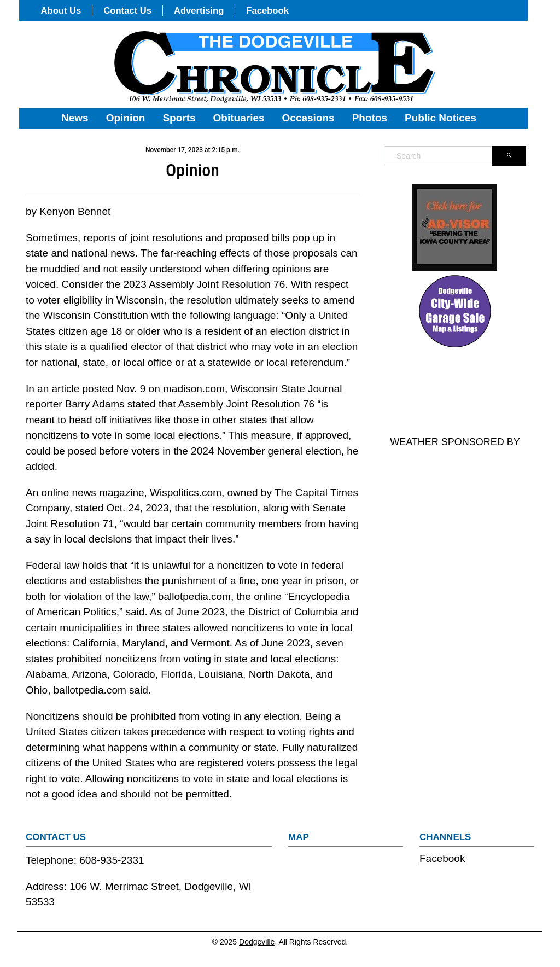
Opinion (126, 118)
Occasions (308, 118)
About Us (61, 11)
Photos (370, 118)
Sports (179, 118)
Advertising (199, 11)
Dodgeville (257, 942)
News (75, 118)
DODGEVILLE (455, 393)
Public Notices (441, 118)
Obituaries (239, 118)
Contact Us (127, 11)
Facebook (267, 11)
